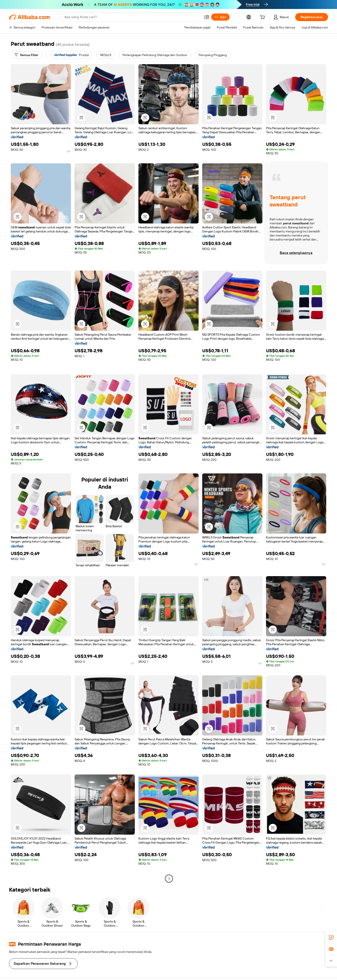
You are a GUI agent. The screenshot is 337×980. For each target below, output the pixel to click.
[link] (331, 937)
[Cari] (220, 17)
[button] (207, 17)
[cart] (263, 18)
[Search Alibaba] (132, 17)
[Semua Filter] (26, 55)
